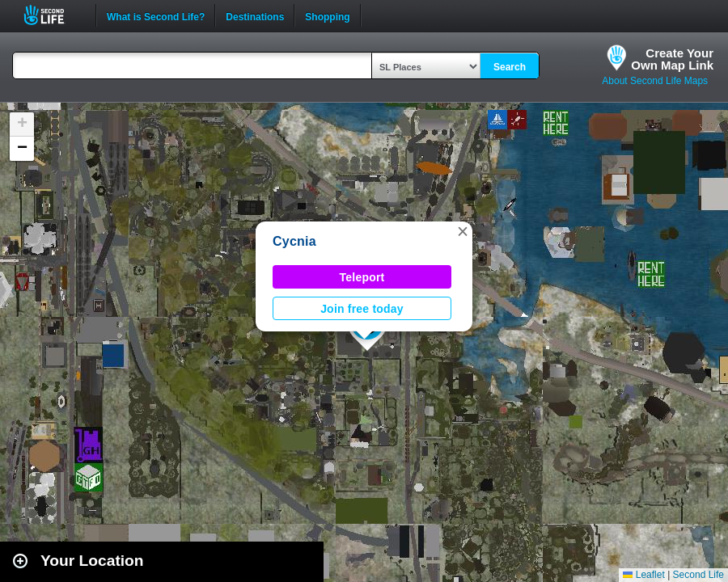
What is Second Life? (156, 15)
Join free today (362, 309)
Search (510, 67)
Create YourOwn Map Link (672, 59)
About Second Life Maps (655, 81)
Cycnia (294, 241)
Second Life (53, 15)
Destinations (255, 15)
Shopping (327, 15)
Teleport (362, 277)
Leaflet (643, 575)
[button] (463, 231)
